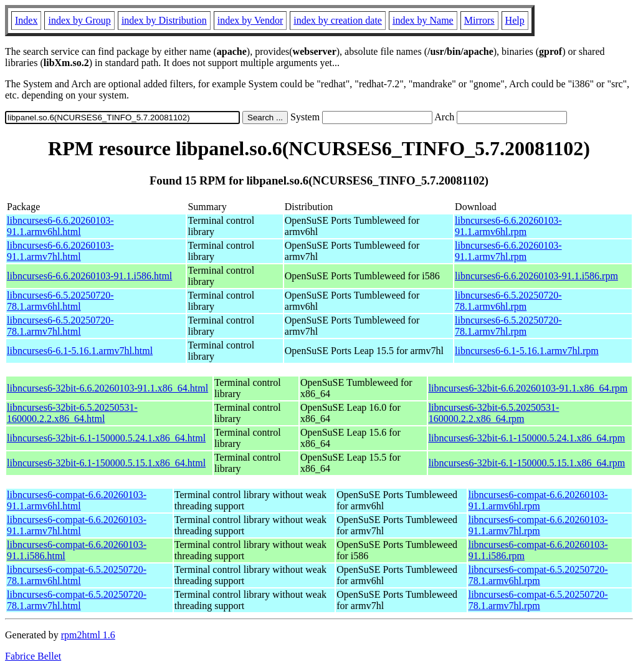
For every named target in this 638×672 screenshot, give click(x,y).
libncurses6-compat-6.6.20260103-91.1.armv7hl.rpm (538, 525)
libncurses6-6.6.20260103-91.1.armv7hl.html (60, 251)
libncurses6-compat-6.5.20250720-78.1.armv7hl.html (77, 600)
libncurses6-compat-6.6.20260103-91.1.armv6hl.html (77, 500)
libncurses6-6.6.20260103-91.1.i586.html (89, 276)
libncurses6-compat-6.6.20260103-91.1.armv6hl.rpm (538, 500)
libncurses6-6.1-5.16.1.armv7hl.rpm (527, 351)
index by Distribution (164, 20)
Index (26, 20)
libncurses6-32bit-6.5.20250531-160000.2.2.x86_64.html (72, 413)
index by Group (79, 20)
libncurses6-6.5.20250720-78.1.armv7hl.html (60, 326)
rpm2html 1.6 (88, 635)
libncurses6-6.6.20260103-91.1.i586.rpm (536, 276)
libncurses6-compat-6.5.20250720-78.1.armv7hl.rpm (538, 600)
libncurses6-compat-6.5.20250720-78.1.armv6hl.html (77, 575)
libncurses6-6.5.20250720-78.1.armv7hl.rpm (508, 326)
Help (515, 20)
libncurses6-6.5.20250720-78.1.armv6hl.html (60, 301)
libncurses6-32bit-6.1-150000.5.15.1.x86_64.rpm (527, 463)
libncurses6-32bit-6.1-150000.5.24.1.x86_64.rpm (527, 438)
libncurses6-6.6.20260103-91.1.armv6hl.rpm (508, 226)
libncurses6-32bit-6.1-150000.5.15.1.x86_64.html (106, 463)
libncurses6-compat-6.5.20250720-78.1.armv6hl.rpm (538, 575)
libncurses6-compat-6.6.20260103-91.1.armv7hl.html (77, 525)
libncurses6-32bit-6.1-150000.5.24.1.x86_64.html (106, 438)
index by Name (423, 20)
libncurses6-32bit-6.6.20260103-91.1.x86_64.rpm (528, 388)
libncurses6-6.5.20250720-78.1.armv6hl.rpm (508, 301)
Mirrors (479, 20)
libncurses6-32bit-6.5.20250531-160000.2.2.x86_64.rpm (494, 413)
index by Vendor (250, 20)
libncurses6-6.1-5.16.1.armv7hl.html (80, 351)
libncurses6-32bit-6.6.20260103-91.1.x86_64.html (107, 388)
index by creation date (338, 20)
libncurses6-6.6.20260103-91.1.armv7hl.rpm (508, 251)
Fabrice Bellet (33, 656)
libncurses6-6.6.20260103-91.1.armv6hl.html (60, 226)
